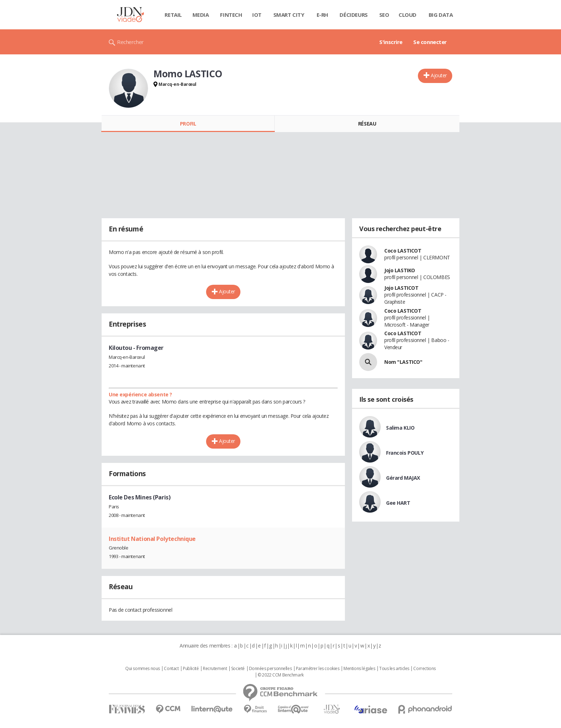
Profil (188, 124)
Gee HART (398, 503)
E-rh (322, 15)
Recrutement (215, 669)
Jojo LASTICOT (401, 288)
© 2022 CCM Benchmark (281, 675)
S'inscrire (391, 42)
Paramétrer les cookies (318, 669)
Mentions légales (359, 669)
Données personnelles (270, 669)
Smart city (289, 15)
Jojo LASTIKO (400, 270)
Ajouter (439, 75)
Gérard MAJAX (403, 478)
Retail (173, 15)
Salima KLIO (400, 428)
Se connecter (430, 42)
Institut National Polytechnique (152, 539)
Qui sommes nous (143, 669)
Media (201, 15)
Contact (171, 669)
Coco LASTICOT (403, 251)
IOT (257, 15)
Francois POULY (405, 453)
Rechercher (130, 42)
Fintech (231, 15)
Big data (441, 15)
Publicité (191, 669)
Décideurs (353, 15)
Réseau (367, 124)
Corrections (424, 669)
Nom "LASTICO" (403, 362)
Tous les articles (394, 669)
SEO (384, 15)
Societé (238, 669)
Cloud (408, 15)
